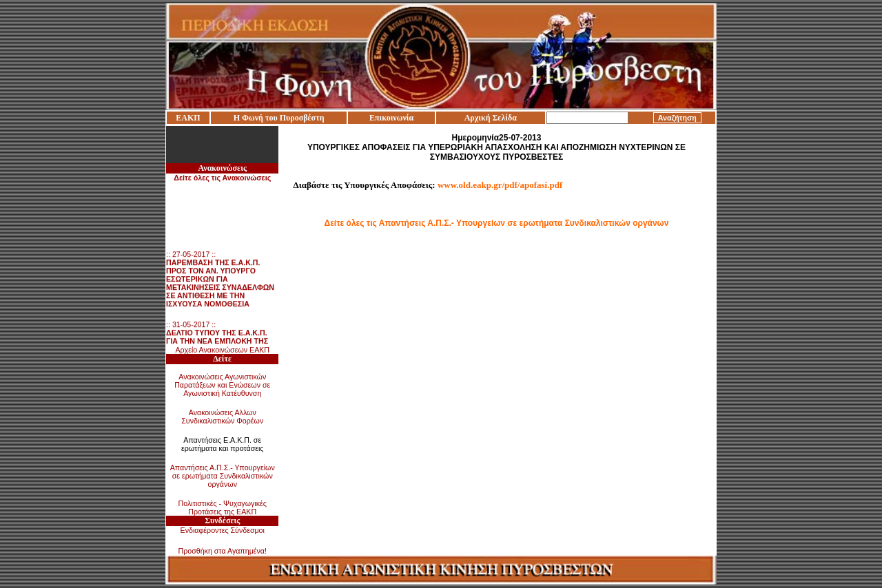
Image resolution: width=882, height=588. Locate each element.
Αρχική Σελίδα (491, 118)
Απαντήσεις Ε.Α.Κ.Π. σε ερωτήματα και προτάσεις (223, 444)
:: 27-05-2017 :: (220, 281)
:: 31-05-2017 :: (218, 343)
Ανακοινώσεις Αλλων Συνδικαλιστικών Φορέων (222, 417)
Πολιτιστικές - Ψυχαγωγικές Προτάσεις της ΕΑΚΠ (223, 507)
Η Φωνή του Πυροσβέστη (279, 118)
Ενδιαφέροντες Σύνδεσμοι (223, 530)
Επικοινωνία (391, 118)
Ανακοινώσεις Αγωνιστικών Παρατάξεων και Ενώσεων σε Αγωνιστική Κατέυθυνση (222, 385)
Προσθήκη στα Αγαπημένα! (222, 551)
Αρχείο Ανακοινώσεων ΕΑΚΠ (222, 350)
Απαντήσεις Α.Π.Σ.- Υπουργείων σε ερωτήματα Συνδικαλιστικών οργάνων (223, 476)
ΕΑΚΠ (188, 118)
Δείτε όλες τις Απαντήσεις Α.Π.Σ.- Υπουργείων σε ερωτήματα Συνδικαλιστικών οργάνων (497, 223)
